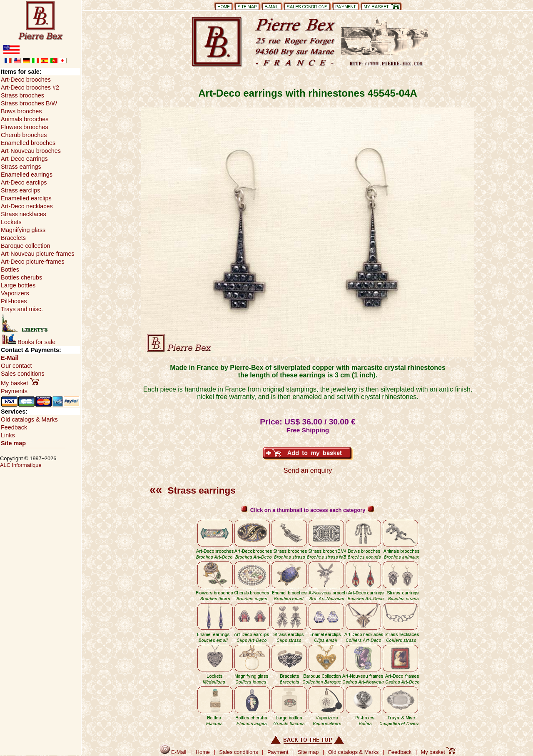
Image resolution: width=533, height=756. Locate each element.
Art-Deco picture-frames (33, 262)
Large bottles (18, 285)
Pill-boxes (14, 301)
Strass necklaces (24, 214)
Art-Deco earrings (24, 159)
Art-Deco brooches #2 (30, 87)
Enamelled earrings (27, 175)
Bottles (10, 269)
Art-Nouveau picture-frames (38, 254)
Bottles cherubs (21, 277)
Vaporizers (15, 293)
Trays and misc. (22, 309)
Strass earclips (20, 190)
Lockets (11, 222)
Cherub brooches (24, 135)
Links (8, 435)
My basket (20, 383)
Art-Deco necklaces (27, 206)
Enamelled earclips (26, 198)
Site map (13, 443)
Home (203, 752)
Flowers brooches (25, 127)
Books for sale (29, 342)
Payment (278, 752)
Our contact (16, 366)
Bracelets (13, 238)
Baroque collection (25, 246)
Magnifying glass (23, 230)
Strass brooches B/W (29, 103)
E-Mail (10, 358)
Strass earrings (193, 490)
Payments (14, 391)
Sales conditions (23, 374)
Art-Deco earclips (24, 182)
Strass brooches (22, 95)
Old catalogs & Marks (29, 419)
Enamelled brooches (28, 143)
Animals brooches (25, 119)
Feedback (14, 427)
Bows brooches (21, 111)
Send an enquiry (308, 470)
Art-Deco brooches (26, 80)
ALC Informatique (21, 465)
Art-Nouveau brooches (31, 151)
